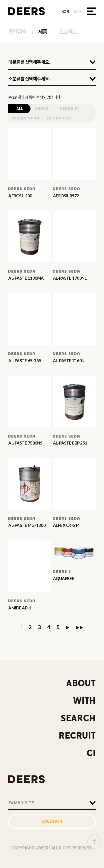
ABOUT (81, 683)
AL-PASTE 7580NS (25, 443)
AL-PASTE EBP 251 (70, 443)
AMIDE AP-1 (20, 608)
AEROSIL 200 (20, 196)
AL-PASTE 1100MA (26, 278)
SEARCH (78, 718)
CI (91, 753)
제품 (42, 32)
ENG (78, 12)
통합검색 (17, 32)
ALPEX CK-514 (66, 525)
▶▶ (79, 628)
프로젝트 (67, 32)
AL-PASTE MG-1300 (27, 525)
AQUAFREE (64, 578)
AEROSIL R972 (66, 196)
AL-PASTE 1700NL (70, 278)
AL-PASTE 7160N (69, 361)
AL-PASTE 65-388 (25, 361)
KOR (65, 12)
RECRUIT (77, 736)
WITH (84, 701)
